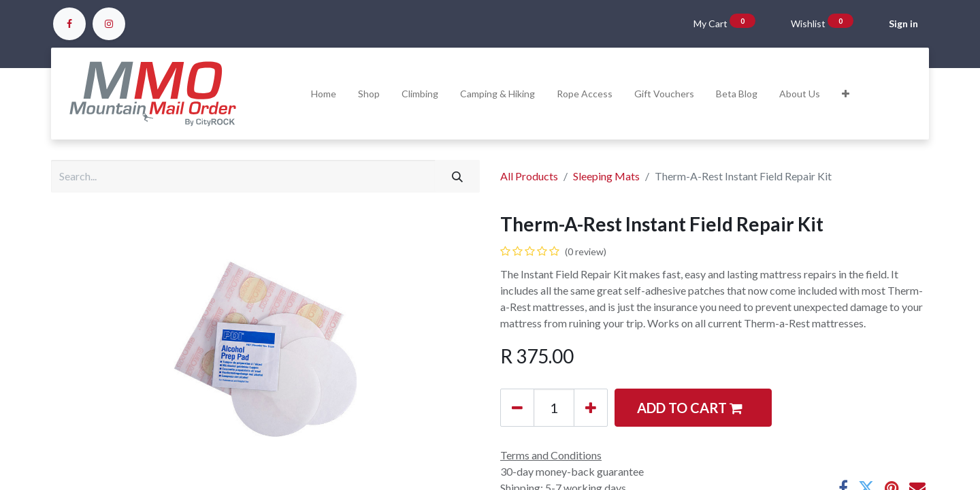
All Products (529, 176)
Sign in (903, 23)
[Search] (457, 176)
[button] (846, 94)
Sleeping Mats (606, 176)
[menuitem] (324, 94)
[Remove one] (517, 408)
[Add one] (591, 408)
